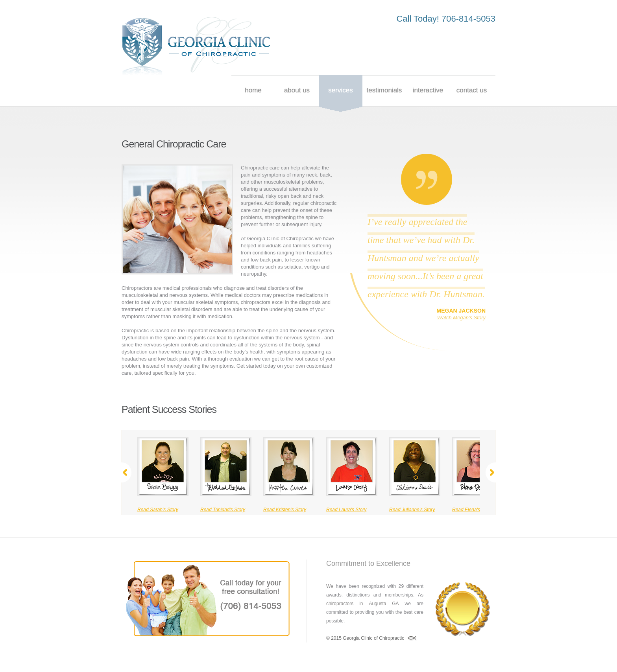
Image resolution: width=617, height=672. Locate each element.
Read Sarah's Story (158, 510)
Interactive (428, 90)
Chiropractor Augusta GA (196, 46)
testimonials (384, 90)
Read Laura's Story (346, 510)
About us (297, 90)
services (340, 90)
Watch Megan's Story (461, 318)
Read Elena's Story (472, 510)
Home (253, 90)
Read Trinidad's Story (223, 510)
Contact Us (472, 90)
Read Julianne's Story (412, 510)
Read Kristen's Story (285, 510)
